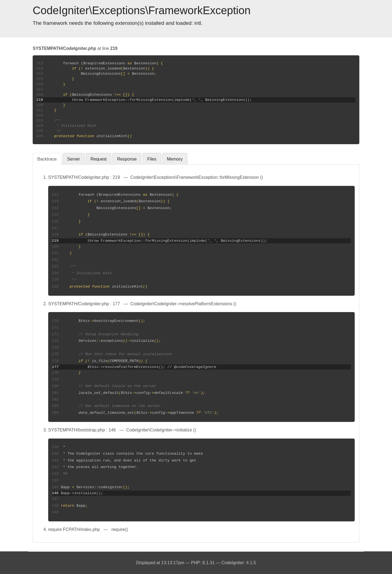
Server (74, 159)
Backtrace (47, 159)
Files (152, 159)
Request (99, 159)
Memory (175, 159)
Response (127, 159)
